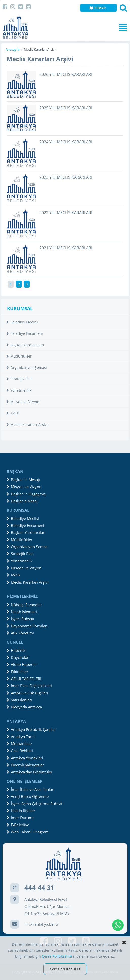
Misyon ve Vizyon (23, 402)
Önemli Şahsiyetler (25, 765)
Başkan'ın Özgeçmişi (27, 494)
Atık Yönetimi (20, 633)
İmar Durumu (21, 818)
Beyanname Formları (27, 626)
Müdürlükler (19, 356)
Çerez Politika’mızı (57, 956)
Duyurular (18, 657)
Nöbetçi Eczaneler (24, 605)
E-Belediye (18, 825)
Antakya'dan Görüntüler (30, 772)
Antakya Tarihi (21, 737)
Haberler (16, 650)
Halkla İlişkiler (21, 811)
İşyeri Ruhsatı (20, 619)
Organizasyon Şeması (27, 367)
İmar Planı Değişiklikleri (29, 686)
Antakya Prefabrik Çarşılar (31, 729)
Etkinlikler (17, 672)
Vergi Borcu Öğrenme (28, 796)
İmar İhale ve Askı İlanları (31, 789)
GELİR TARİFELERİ (24, 679)
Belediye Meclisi (22, 322)
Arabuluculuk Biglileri (27, 693)
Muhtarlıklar (19, 744)
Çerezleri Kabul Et (65, 969)
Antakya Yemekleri (25, 758)
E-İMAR (98, 8)
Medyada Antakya (24, 707)
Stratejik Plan (20, 379)
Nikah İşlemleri (22, 612)
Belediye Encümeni (25, 333)
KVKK (13, 413)
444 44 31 (39, 888)
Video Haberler (22, 664)
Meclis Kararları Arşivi (27, 424)
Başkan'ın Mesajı (23, 480)
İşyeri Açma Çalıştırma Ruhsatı (35, 804)
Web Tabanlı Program (28, 832)
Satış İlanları (19, 700)
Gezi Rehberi (20, 751)
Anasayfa (12, 49)
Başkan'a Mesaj (22, 501)
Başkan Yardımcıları (25, 345)
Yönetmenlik (19, 390)
